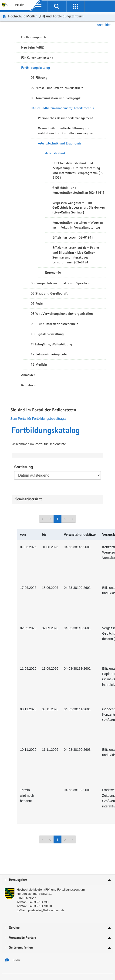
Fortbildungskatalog (36, 68)
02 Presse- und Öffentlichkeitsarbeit (57, 88)
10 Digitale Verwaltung (47, 334)
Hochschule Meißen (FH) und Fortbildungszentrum (46, 16)
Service (14, 928)
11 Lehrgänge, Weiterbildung (51, 344)
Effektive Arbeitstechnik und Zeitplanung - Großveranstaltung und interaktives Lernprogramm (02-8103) (79, 170)
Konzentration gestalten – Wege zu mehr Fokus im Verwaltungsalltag (78, 225)
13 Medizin (39, 364)
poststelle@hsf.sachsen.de (46, 910)
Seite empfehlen (21, 948)
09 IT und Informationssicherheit (54, 324)
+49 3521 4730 (38, 902)
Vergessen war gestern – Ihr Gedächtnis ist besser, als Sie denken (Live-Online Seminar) (79, 208)
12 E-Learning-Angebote (49, 354)
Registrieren (30, 385)
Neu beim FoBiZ (32, 47)
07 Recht (37, 304)
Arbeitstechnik (55, 153)
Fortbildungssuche (34, 37)
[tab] (57, 880)
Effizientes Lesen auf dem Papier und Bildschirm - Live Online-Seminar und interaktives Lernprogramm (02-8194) (76, 255)
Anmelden (104, 25)
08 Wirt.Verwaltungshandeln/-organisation (62, 314)
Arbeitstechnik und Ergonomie (60, 143)
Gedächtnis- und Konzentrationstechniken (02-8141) (78, 190)
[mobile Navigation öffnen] (38, 6)
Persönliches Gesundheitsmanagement (65, 118)
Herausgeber (18, 880)
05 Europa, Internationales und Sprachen (60, 283)
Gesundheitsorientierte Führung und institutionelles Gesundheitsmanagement (67, 131)
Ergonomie (53, 272)
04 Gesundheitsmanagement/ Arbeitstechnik (62, 108)
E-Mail (17, 960)
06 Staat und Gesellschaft (49, 293)
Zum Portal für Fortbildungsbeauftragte (38, 419)
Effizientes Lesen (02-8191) (73, 237)
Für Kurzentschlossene (37, 58)
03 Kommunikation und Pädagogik (56, 98)
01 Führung (39, 78)
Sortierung (24, 467)
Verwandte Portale (23, 938)
